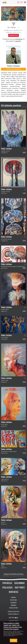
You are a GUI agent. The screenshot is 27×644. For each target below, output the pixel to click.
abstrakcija (13, 32)
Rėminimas (13, 605)
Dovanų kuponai (13, 608)
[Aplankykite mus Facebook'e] (16, 618)
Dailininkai (19, 583)
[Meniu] (25, 2)
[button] (19, 28)
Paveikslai (7, 583)
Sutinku (14, 640)
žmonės (19, 32)
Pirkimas (13, 597)
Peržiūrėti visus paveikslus (14, 69)
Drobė (21, 30)
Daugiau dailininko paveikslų (13, 574)
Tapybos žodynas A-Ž (13, 614)
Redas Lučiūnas (13, 66)
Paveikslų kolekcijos (14, 611)
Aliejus (11, 30)
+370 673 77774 (14, 621)
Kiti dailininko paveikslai (11, 105)
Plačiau (17, 636)
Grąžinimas (13, 603)
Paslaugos (7, 587)
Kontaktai (14, 592)
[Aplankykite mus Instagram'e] (17, 618)
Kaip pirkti (20, 587)
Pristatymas (14, 600)
